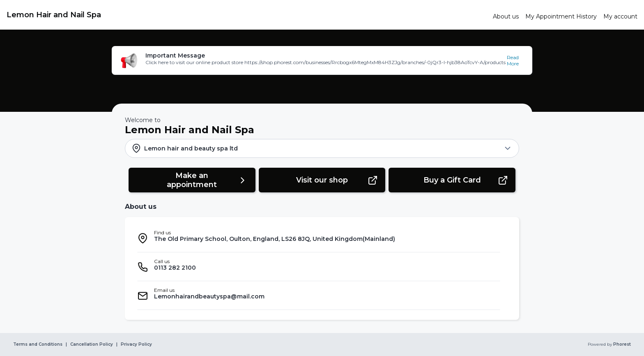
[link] (246, 15)
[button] (322, 60)
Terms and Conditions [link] (38, 344)
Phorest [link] (621, 344)
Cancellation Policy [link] (92, 344)
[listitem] (319, 238)
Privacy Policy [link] (136, 344)
